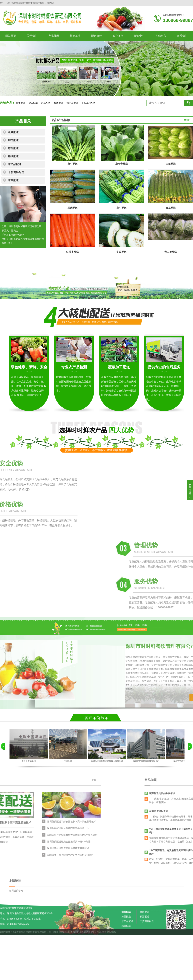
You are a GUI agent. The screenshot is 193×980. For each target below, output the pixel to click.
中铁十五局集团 (29, 761)
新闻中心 (139, 36)
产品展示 (54, 36)
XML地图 (102, 936)
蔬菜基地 (75, 36)
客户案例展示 (96, 718)
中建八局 (68, 761)
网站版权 (112, 936)
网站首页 (11, 36)
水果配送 (13, 180)
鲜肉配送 (33, 103)
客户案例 (118, 36)
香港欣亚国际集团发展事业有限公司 (107, 761)
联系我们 (182, 36)
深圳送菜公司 (16, 908)
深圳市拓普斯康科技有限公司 (146, 761)
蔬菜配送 (20, 103)
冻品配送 (46, 103)
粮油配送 (58, 103)
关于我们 (32, 36)
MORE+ (188, 120)
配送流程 (96, 36)
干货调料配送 (88, 103)
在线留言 (161, 36)
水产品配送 (72, 103)
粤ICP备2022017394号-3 (83, 936)
